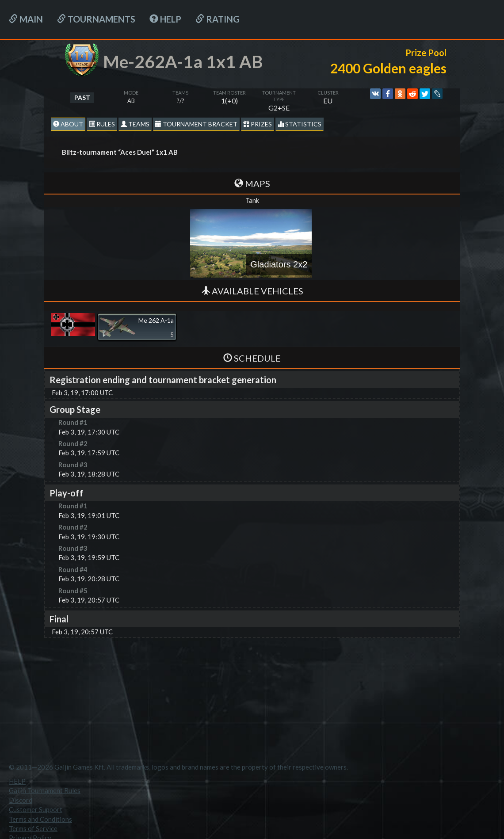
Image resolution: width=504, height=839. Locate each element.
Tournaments (96, 19)
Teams (135, 124)
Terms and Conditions (40, 819)
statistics (300, 124)
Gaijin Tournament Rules (45, 790)
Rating (218, 19)
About (68, 124)
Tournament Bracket (196, 124)
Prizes (258, 124)
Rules (102, 124)
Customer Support (36, 809)
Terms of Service (33, 828)
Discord (21, 800)
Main (26, 19)
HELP (165, 19)
